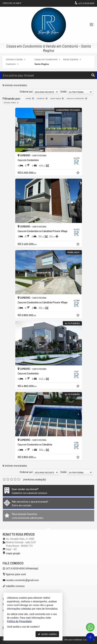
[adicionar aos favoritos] (78, 173)
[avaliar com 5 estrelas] (19, 479)
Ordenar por (26, 92)
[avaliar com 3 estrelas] (12, 479)
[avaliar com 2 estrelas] (8, 479)
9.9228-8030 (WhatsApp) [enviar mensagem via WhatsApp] (22, 568)
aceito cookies (47, 634)
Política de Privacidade (19, 621)
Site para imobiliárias (73, 640)
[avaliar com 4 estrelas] (15, 479)
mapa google (13, 553)
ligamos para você (16, 574)
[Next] (77, 130)
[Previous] (20, 130)
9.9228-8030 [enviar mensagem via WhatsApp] (86, 3)
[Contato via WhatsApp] (90, 627)
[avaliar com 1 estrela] (4, 479)
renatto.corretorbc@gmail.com (22, 580)
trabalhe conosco (15, 586)
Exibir (64, 92)
